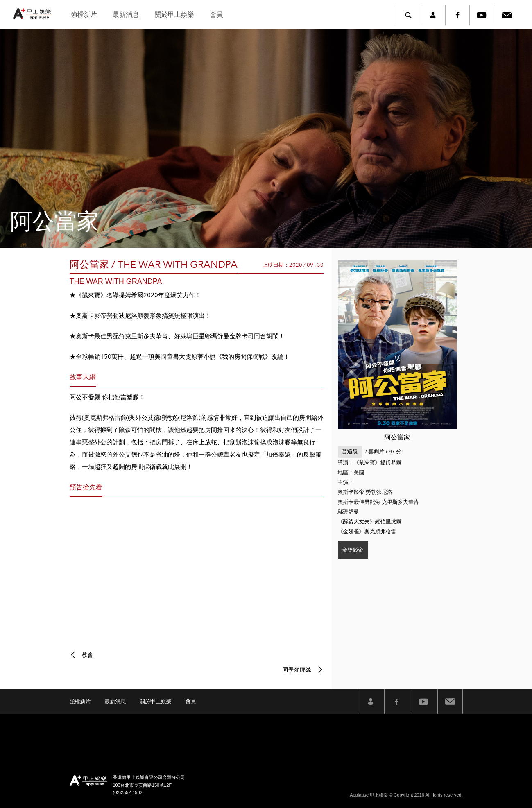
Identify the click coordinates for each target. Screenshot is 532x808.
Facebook (457, 15)
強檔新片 (84, 15)
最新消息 (126, 15)
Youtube (482, 15)
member (433, 15)
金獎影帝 (353, 550)
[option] (266, 139)
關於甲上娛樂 (174, 15)
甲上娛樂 (34, 14)
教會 (88, 655)
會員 (216, 15)
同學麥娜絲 (297, 670)
